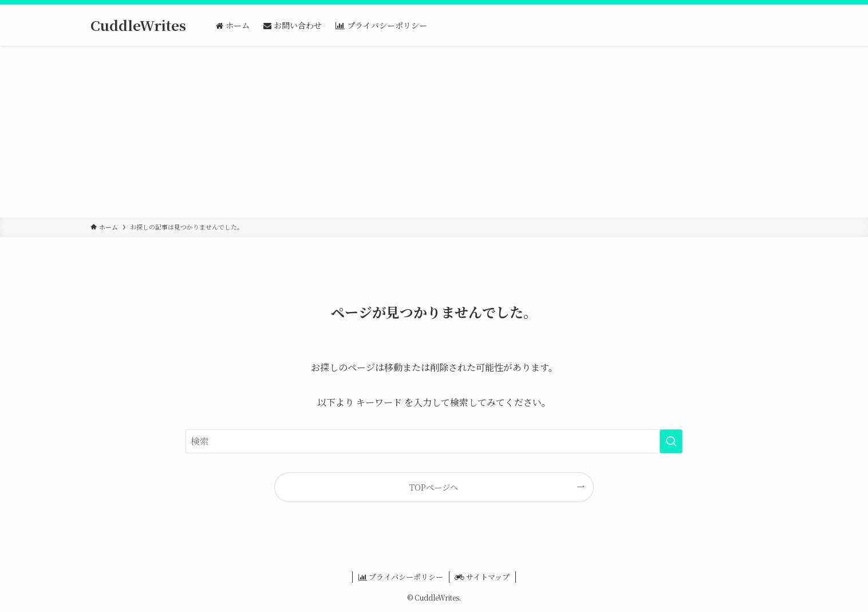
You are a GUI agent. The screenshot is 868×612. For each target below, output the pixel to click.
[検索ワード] (434, 441)
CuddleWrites (138, 25)
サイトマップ (482, 577)
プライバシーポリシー (401, 577)
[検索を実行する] (671, 441)
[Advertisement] (434, 132)
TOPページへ (434, 487)
